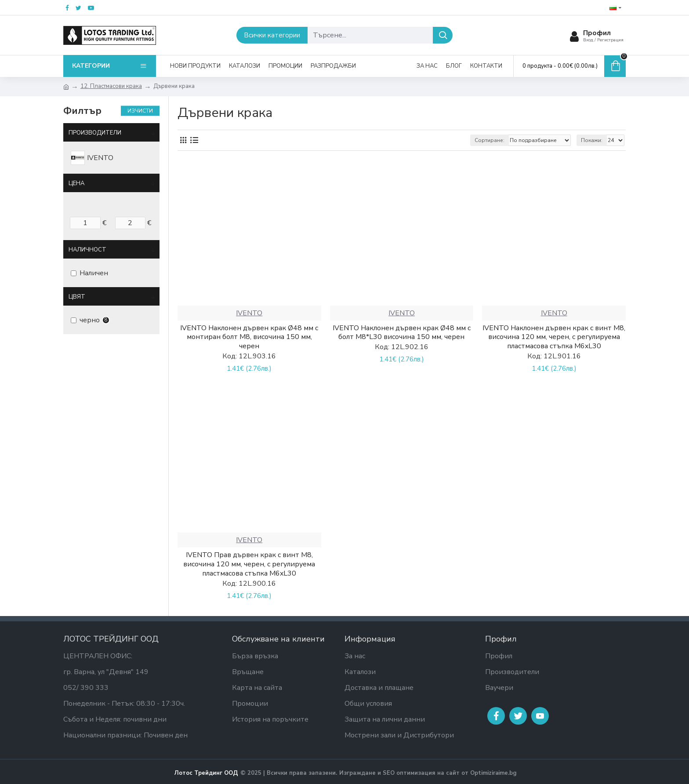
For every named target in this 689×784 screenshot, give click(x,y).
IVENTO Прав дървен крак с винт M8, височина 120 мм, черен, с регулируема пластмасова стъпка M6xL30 (249, 564)
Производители (95, 133)
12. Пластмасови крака (111, 86)
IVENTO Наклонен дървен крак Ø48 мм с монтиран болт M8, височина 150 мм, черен (249, 337)
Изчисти (140, 111)
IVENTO (249, 313)
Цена (76, 183)
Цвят (77, 297)
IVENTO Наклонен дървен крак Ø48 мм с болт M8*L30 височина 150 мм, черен (402, 333)
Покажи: (592, 140)
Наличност (87, 250)
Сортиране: (490, 140)
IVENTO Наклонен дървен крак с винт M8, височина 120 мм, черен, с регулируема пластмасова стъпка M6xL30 (554, 337)
